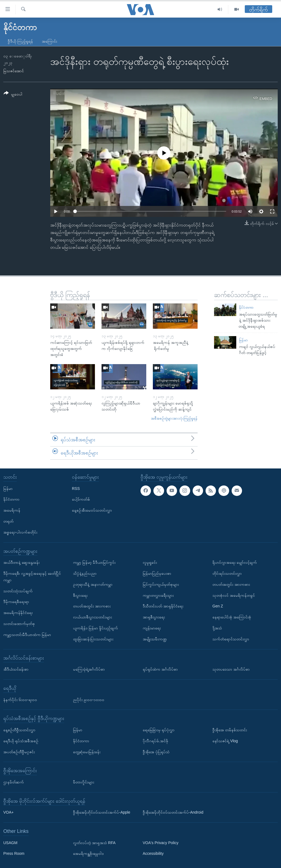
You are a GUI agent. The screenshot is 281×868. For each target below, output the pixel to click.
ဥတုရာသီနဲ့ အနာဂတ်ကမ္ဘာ (93, 584)
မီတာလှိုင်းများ (84, 782)
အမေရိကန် (12, 510)
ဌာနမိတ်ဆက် (14, 782)
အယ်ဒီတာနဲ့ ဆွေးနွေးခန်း (21, 562)
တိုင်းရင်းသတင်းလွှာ (227, 573)
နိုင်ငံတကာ (246, 307)
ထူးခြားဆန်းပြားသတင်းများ (93, 639)
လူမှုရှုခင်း (150, 562)
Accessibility (153, 853)
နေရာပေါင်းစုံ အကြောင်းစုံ (232, 617)
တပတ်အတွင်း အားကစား (92, 606)
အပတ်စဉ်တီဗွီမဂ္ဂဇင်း (19, 752)
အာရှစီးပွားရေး (154, 617)
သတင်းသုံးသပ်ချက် (18, 591)
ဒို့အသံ (217, 628)
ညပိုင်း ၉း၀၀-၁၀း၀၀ (89, 699)
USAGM (10, 842)
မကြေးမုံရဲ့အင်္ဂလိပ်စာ (89, 669)
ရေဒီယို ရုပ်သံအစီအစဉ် (21, 741)
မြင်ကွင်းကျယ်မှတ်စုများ (161, 584)
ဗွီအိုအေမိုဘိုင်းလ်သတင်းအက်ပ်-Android (173, 812)
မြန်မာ (243, 340)
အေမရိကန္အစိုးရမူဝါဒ (88, 853)
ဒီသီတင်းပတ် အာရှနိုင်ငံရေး (163, 606)
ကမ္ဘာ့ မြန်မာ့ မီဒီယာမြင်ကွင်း (94, 562)
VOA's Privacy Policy (161, 842)
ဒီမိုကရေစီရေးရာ (16, 602)
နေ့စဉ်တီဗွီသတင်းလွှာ (19, 730)
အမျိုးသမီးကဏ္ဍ (155, 639)
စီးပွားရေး (80, 595)
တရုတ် (8, 521)
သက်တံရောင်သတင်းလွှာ (231, 639)
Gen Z (218, 606)
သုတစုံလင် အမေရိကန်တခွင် (234, 595)
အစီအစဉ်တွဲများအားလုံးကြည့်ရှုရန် (174, 418)
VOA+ (9, 812)
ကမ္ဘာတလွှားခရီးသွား (158, 595)
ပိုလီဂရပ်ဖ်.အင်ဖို (155, 741)
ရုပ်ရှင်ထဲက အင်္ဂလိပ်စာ (160, 669)
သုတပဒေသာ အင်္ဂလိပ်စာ (231, 669)
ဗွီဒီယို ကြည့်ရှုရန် (20, 41)
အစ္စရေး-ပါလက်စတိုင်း (20, 532)
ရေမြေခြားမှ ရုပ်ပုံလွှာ (159, 730)
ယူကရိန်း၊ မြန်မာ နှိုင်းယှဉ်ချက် (95, 628)
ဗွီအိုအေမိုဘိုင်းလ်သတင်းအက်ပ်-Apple (102, 812)
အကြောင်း (49, 41)
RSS (76, 488)
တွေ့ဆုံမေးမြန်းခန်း (87, 752)
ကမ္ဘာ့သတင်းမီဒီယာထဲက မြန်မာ (27, 634)
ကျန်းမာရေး (152, 628)
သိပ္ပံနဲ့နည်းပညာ (85, 573)
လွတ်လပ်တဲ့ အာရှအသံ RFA (94, 842)
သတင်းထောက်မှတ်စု (19, 624)
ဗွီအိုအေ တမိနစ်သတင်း (230, 730)
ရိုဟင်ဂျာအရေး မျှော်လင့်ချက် (235, 562)
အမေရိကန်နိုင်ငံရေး (18, 613)
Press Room (14, 853)
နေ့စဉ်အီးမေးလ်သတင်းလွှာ (92, 510)
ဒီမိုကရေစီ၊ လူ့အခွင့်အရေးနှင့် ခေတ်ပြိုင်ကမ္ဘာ (32, 577)
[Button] (13, 95)
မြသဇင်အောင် (14, 71)
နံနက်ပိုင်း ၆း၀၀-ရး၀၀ (20, 699)
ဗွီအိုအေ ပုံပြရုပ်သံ (156, 752)
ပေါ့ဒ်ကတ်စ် (81, 499)
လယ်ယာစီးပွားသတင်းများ (92, 617)
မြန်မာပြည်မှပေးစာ (157, 573)
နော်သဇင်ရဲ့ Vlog (225, 741)
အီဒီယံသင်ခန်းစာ (16, 669)
